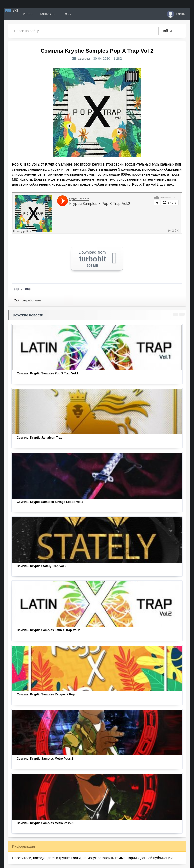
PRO (19, 14)
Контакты (62, 14)
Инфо (43, 14)
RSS (82, 14)
